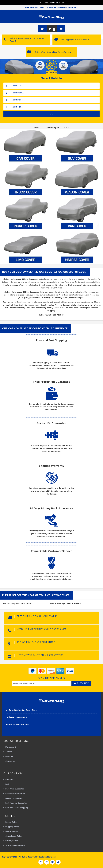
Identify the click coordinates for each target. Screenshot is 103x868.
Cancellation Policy (14, 836)
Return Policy (11, 822)
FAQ (7, 784)
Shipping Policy (12, 827)
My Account (11, 747)
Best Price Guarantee (15, 789)
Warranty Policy (12, 831)
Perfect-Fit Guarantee (15, 793)
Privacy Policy (11, 841)
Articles (9, 752)
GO (51, 114)
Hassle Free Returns (14, 798)
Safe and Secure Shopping (17, 808)
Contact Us (10, 761)
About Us (9, 779)
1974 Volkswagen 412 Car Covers (17, 603)
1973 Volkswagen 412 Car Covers (65, 603)
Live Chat (10, 756)
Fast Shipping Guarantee (16, 803)
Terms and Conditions (15, 845)
